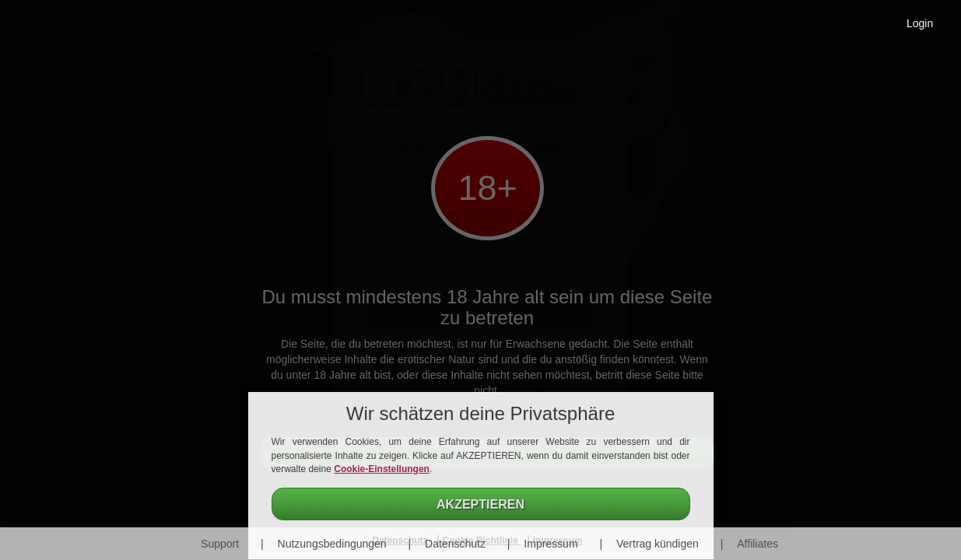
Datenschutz (455, 544)
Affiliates (758, 544)
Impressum (551, 544)
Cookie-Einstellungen (382, 469)
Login (920, 23)
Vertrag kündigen (658, 544)
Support (220, 544)
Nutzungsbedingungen (332, 544)
